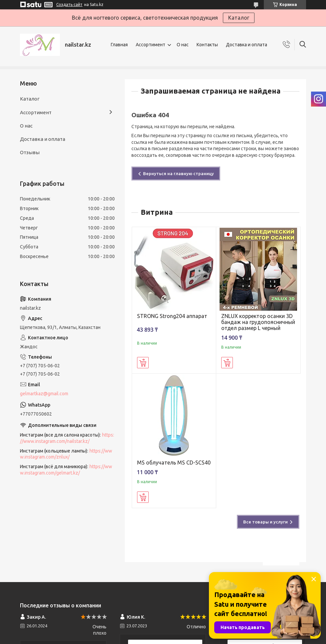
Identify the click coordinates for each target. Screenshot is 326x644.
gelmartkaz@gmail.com (44, 394)
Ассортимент (151, 45)
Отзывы (30, 152)
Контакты (207, 45)
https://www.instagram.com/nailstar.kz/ (67, 438)
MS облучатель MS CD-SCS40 (174, 463)
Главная (119, 45)
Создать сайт (69, 4)
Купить (143, 363)
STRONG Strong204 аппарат (172, 316)
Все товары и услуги (265, 522)
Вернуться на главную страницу (178, 173)
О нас (183, 45)
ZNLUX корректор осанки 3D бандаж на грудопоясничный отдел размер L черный (258, 322)
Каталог (239, 18)
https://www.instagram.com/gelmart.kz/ (66, 470)
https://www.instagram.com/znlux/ (66, 454)
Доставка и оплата (246, 45)
